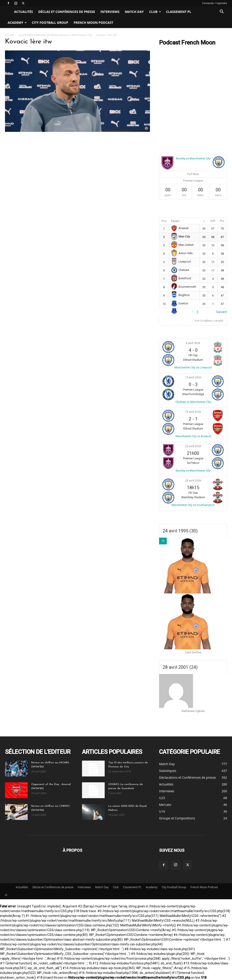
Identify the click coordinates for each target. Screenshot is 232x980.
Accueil (9, 35)
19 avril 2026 (193, 412)
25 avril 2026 (193, 481)
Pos (164, 221)
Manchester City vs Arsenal (193, 436)
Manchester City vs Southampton (193, 505)
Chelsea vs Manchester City (193, 402)
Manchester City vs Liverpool (193, 367)
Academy (17, 23)
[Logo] (8, 12)
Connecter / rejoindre (215, 3)
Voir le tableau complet (209, 321)
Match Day (134, 12)
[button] (222, 12)
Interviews (110, 12)
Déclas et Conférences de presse (67, 12)
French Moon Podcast (93, 23)
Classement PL (179, 12)
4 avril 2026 (193, 343)
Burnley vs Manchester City (193, 158)
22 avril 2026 (193, 446)
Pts (222, 221)
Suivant (222, 312)
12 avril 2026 (193, 377)
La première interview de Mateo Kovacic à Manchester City (55, 35)
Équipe (175, 221)
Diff (213, 221)
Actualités (23, 12)
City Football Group (50, 23)
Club (155, 12)
